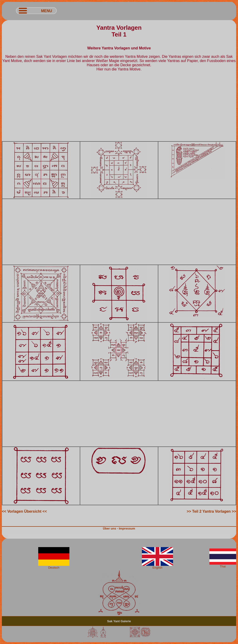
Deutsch (54, 566)
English (157, 566)
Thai (223, 565)
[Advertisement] (119, 108)
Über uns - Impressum (119, 528)
